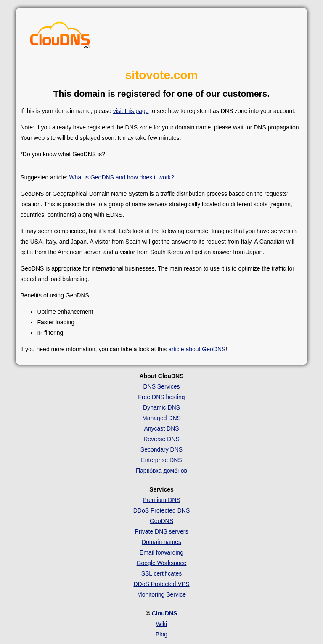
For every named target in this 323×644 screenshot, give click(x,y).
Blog (161, 634)
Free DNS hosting (161, 397)
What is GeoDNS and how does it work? (122, 177)
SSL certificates (162, 573)
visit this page (131, 111)
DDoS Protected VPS (161, 584)
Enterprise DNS (161, 460)
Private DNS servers (162, 531)
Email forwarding (161, 552)
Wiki (161, 624)
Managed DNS (161, 418)
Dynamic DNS (161, 407)
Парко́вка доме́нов (161, 471)
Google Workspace (162, 563)
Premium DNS (161, 500)
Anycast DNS (161, 428)
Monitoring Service (161, 594)
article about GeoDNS (197, 349)
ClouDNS (165, 613)
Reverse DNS (161, 439)
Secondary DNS (161, 449)
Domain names (161, 542)
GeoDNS (161, 521)
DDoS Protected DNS (162, 510)
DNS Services (161, 386)
